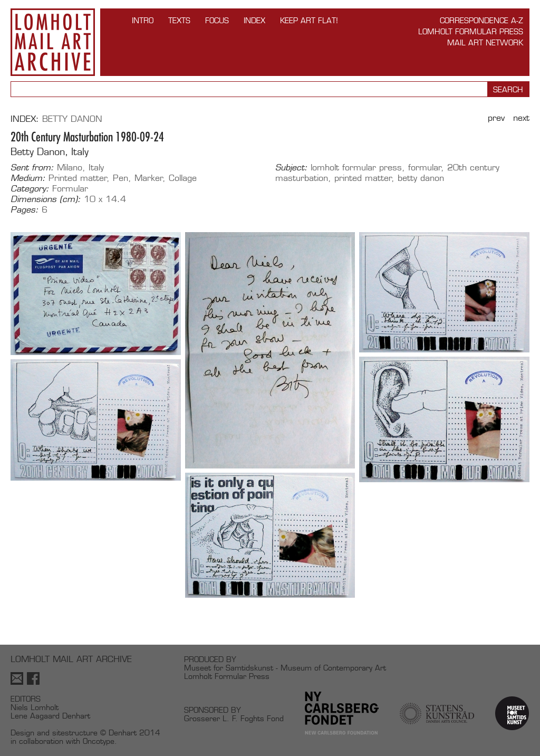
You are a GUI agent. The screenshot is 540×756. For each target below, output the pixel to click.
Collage (183, 178)
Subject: (291, 168)
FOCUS (217, 20)
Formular (70, 189)
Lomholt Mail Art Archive (53, 42)
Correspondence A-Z (481, 20)
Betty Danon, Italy (50, 152)
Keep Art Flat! (309, 20)
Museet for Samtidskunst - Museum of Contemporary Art (285, 668)
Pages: (25, 210)
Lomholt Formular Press (471, 31)
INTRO (143, 20)
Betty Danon (72, 119)
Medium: (28, 178)
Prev (496, 118)
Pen (120, 178)
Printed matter (78, 178)
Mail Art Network (485, 42)
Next (521, 118)
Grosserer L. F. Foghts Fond (234, 718)
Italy (96, 168)
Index (254, 20)
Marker (149, 178)
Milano (70, 168)
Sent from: (32, 168)
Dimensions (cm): (46, 199)
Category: (30, 189)
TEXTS (179, 20)
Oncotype (99, 741)
